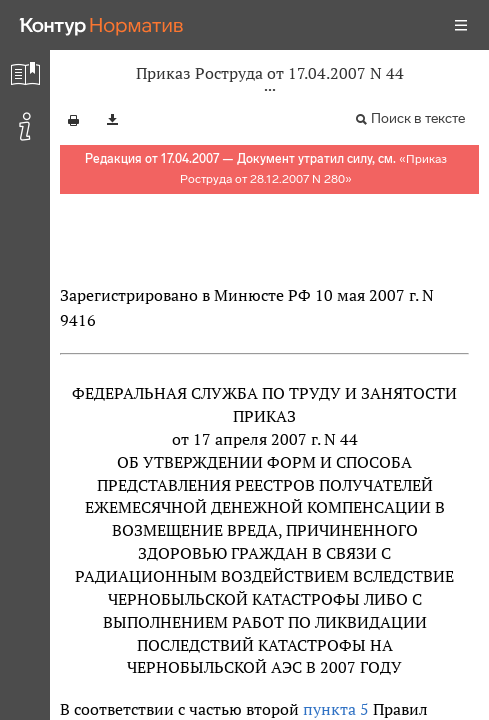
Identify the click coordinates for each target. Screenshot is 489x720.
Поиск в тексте (418, 118)
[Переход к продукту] (102, 25)
